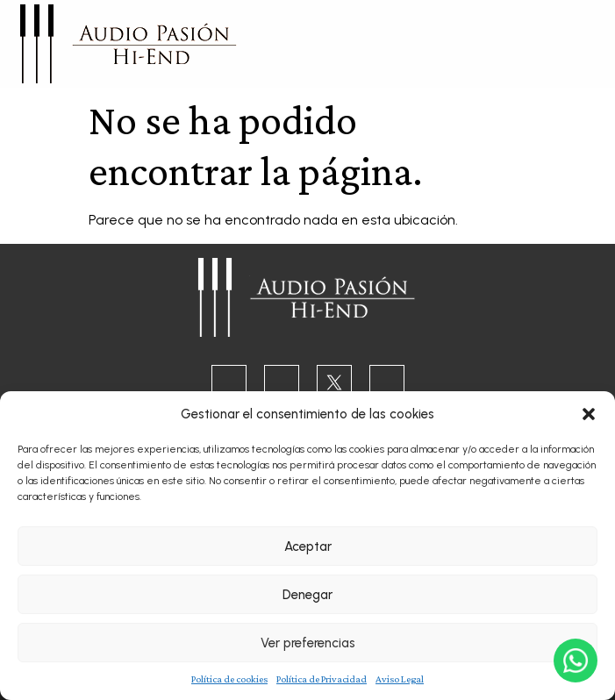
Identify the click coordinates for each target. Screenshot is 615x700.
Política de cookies (229, 679)
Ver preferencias (308, 643)
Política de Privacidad (322, 679)
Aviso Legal (400, 679)
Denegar (307, 595)
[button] (589, 414)
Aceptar (308, 546)
